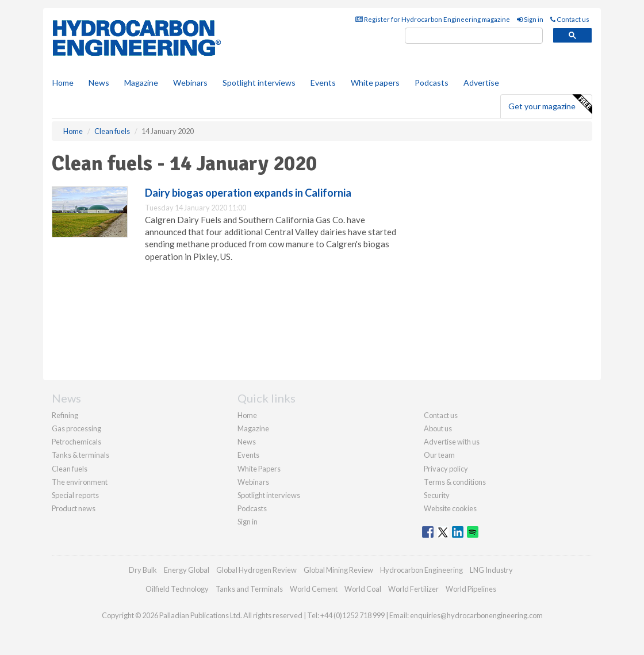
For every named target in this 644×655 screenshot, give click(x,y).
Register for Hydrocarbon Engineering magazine (433, 19)
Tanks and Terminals (249, 589)
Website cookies (450, 508)
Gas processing (76, 428)
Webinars (190, 83)
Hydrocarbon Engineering (421, 570)
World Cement (314, 589)
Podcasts (432, 83)
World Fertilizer (413, 589)
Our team (439, 455)
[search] (474, 36)
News (247, 442)
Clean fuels (70, 469)
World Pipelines (471, 589)
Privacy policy (446, 469)
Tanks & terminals (80, 455)
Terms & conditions (455, 482)
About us (438, 428)
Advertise (481, 83)
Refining (65, 415)
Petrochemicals (76, 442)
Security (437, 495)
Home (63, 83)
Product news (74, 508)
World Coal (363, 589)
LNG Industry (491, 570)
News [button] (99, 83)
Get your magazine (550, 105)
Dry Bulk (143, 570)
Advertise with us (452, 442)
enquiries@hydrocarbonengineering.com (476, 615)
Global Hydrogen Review (256, 570)
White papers (375, 83)
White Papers (259, 469)
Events (323, 83)
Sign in (530, 19)
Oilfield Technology (177, 589)
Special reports (75, 495)
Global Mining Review (338, 570)
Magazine (141, 83)
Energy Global (187, 570)
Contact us (570, 19)
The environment (80, 482)
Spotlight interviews (259, 83)
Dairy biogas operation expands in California (248, 193)
